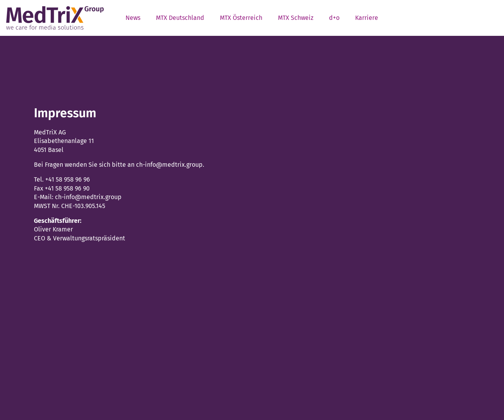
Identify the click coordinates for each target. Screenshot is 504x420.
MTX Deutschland (180, 18)
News (133, 18)
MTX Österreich (241, 18)
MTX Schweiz (296, 18)
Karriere (367, 18)
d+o (334, 18)
